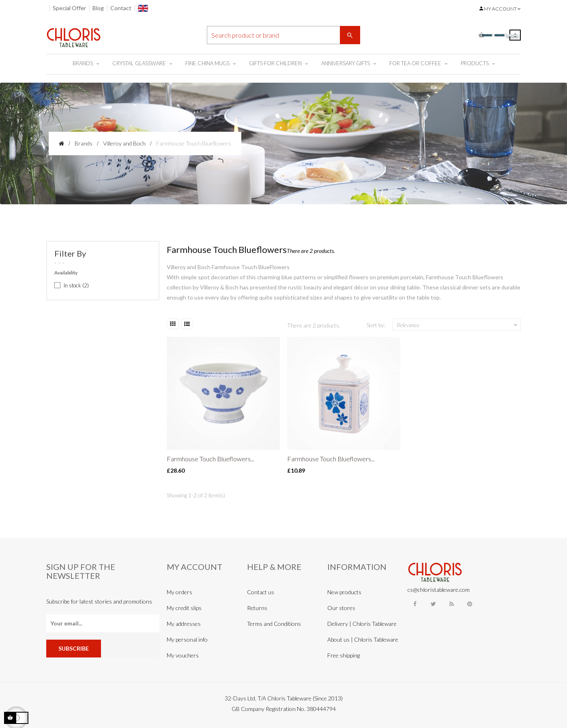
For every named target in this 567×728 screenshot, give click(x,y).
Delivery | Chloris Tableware (362, 624)
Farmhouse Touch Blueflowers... (210, 459)
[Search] (283, 35)
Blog (98, 8)
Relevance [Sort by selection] (458, 325)
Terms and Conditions (274, 624)
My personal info (187, 639)
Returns (257, 608)
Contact (121, 8)
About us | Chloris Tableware (363, 639)
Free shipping (344, 655)
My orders (179, 592)
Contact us (261, 592)
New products (344, 592)
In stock (76, 285)
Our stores (341, 608)
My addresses (184, 624)
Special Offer (69, 8)
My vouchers (183, 655)
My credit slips (184, 608)
